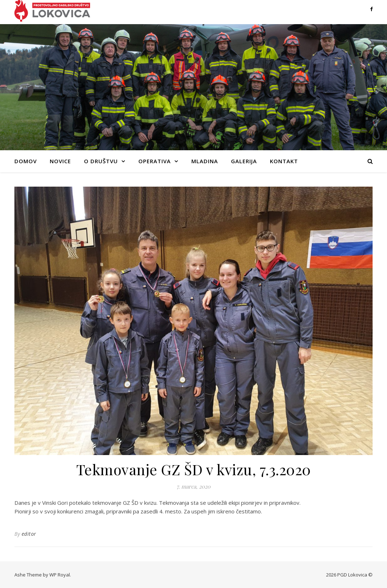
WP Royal (60, 575)
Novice (60, 161)
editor (29, 534)
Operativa (155, 161)
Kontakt (284, 161)
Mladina (205, 161)
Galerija (244, 161)
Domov (26, 161)
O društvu (101, 161)
